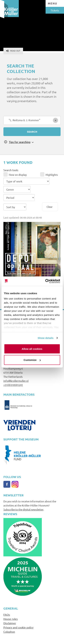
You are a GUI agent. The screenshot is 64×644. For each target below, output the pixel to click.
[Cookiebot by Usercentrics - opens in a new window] (46, 281)
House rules (11, 619)
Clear (50, 207)
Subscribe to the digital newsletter (23, 509)
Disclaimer (10, 623)
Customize (32, 360)
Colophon (9, 632)
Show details (46, 338)
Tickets (55, 10)
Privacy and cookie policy (18, 627)
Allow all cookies (32, 349)
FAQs (7, 615)
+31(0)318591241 (13, 385)
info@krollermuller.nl (16, 381)
